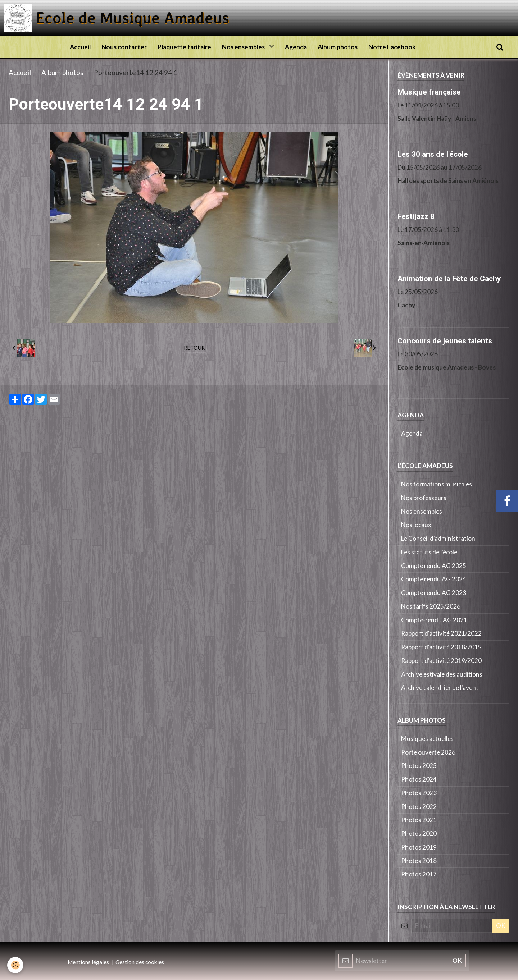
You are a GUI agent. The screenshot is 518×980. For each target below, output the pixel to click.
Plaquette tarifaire (184, 47)
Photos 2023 (419, 793)
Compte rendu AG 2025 (434, 566)
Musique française (429, 92)
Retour (194, 348)
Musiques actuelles (427, 739)
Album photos (338, 47)
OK (501, 926)
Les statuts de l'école (429, 552)
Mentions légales (88, 962)
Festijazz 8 (416, 216)
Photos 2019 (419, 847)
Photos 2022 (419, 807)
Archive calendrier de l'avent (440, 688)
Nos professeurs (424, 498)
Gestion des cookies (140, 962)
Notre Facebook (392, 47)
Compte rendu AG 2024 (434, 579)
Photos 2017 (419, 874)
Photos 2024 (419, 779)
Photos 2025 (419, 766)
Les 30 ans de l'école (433, 154)
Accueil (80, 47)
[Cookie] (15, 965)
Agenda (296, 47)
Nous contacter (124, 47)
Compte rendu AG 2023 (434, 593)
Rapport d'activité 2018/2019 (441, 647)
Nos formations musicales (437, 484)
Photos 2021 (419, 820)
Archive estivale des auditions (442, 674)
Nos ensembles (244, 47)
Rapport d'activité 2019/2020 (441, 661)
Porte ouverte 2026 (428, 752)
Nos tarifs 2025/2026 (431, 606)
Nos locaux (416, 525)
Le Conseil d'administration (438, 538)
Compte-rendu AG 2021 (434, 620)
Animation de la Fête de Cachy (449, 278)
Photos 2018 (419, 861)
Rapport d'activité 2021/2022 (441, 633)
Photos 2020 (419, 834)
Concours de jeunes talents (445, 340)
